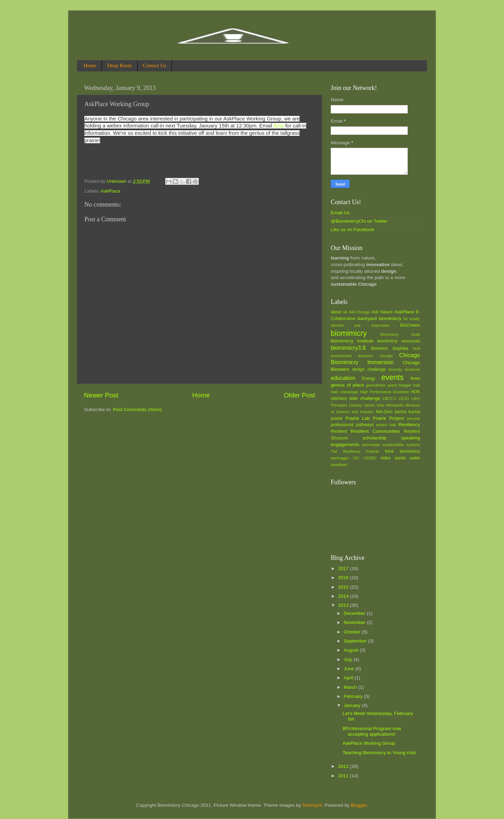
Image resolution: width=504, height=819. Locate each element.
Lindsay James (362, 405)
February (354, 696)
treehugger (340, 458)
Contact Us (155, 65)
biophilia (401, 348)
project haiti (386, 425)
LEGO (404, 398)
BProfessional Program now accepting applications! (372, 731)
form (415, 378)
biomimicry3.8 (348, 348)
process (413, 418)
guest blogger (399, 385)
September (356, 641)
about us (339, 312)
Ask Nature (382, 312)
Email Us (340, 213)
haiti (416, 385)
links (381, 405)
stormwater (371, 445)
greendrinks (376, 385)
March (351, 687)
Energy (369, 379)
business (366, 356)
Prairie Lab (358, 418)
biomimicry (349, 333)
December (355, 613)
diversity (395, 369)
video (386, 458)
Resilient (339, 431)
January (353, 705)
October (353, 632)
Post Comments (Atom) (138, 409)
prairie (337, 418)
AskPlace (111, 191)
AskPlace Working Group (369, 743)
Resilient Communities (375, 431)
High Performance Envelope (385, 392)
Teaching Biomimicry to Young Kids (379, 753)
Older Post (299, 395)
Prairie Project (388, 418)
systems (413, 445)
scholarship (374, 438)
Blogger (359, 805)
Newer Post (101, 395)
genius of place (347, 385)
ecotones (412, 369)
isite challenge (365, 398)
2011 (344, 776)
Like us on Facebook (353, 230)
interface (339, 398)
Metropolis (395, 405)
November (355, 622)
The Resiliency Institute (355, 451)
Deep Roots (119, 65)
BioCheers (410, 325)
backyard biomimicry (379, 318)
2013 (344, 605)
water (415, 458)
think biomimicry (402, 451)
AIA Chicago (359, 312)
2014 (344, 596)
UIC (356, 458)
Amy (279, 126)
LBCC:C (390, 398)
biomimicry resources (399, 341)
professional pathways (352, 425)
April (349, 678)
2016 (344, 578)
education (343, 378)
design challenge (369, 369)
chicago (386, 356)
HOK (415, 392)
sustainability (393, 445)
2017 (344, 568)
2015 (344, 587)
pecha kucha (407, 412)
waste (400, 458)
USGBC (370, 458)
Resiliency (409, 425)
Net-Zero (384, 412)
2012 (344, 766)
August (352, 650)
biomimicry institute (352, 341)
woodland (339, 465)
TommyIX (312, 805)
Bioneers (379, 348)
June (349, 669)
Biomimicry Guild (400, 334)
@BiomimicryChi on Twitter (359, 221)
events (392, 377)
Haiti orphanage (345, 392)
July (349, 660)
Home (90, 65)
